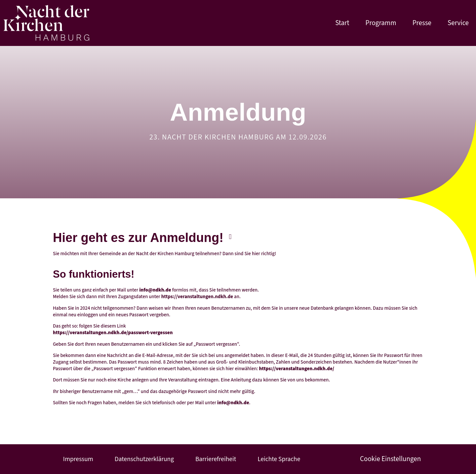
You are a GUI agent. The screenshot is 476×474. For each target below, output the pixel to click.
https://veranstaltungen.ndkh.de (197, 297)
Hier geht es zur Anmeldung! (138, 238)
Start (342, 23)
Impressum (79, 459)
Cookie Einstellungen (387, 459)
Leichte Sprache (275, 459)
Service (458, 23)
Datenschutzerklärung (143, 459)
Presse (422, 23)
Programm (381, 23)
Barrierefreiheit (213, 459)
